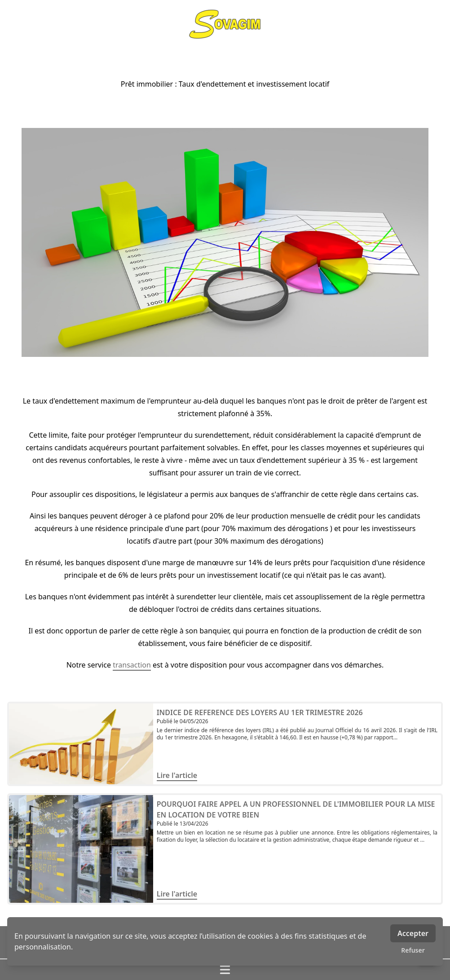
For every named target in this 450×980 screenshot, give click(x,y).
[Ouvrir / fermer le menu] (225, 970)
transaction (132, 665)
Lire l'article (177, 775)
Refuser (413, 950)
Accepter (413, 933)
